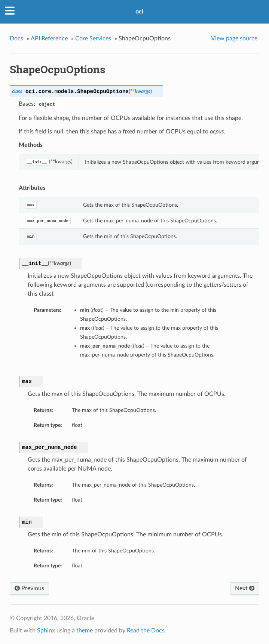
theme (85, 631)
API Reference (49, 38)
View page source (234, 38)
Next (245, 588)
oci (139, 12)
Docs (16, 38)
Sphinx (46, 631)
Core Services (93, 38)
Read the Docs (146, 631)
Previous (29, 588)
